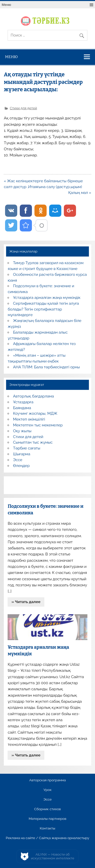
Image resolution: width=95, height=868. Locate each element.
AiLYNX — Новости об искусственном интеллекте (53, 856)
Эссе (18, 460)
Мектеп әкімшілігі (29, 419)
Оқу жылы (22, 431)
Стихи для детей (23, 108)
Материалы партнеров (47, 819)
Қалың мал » (80, 193)
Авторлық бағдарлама (34, 396)
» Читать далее (26, 602)
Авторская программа (48, 780)
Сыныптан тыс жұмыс (33, 442)
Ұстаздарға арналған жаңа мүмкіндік (47, 298)
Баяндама (22, 408)
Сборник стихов (48, 809)
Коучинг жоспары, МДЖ (35, 413)
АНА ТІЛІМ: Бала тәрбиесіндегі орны (46, 367)
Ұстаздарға (23, 402)
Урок (47, 790)
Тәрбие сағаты (27, 448)
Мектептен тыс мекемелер (38, 425)
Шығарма (22, 454)
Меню (6, 5)
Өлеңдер (21, 466)
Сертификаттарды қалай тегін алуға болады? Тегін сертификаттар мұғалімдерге (43, 309)
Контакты (48, 828)
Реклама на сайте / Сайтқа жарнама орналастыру (48, 838)
